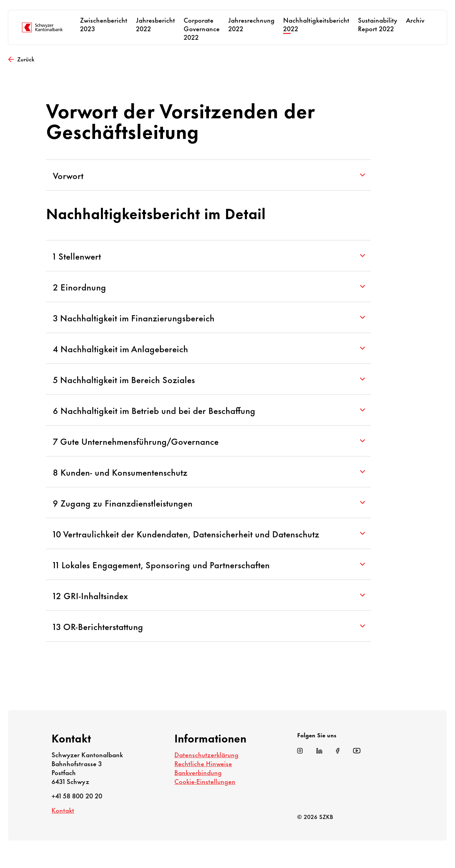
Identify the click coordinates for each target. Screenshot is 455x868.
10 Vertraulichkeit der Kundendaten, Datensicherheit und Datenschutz (209, 533)
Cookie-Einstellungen (205, 781)
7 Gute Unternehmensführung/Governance (209, 441)
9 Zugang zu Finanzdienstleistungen (209, 503)
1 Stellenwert (209, 256)
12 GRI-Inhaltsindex (209, 595)
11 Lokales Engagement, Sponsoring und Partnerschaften (209, 564)
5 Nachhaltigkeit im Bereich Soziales (209, 379)
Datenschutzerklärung (206, 754)
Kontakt (63, 810)
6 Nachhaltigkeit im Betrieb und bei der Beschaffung (209, 410)
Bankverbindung (198, 772)
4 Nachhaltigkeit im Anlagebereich (209, 348)
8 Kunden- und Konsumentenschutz (209, 472)
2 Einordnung (209, 287)
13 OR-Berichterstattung (209, 626)
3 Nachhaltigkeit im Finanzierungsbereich (209, 317)
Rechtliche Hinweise (203, 763)
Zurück (21, 59)
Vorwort (209, 175)
